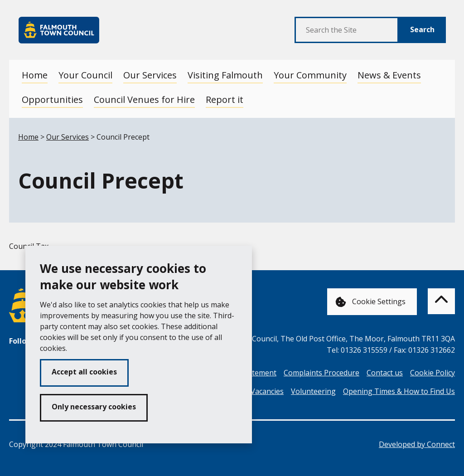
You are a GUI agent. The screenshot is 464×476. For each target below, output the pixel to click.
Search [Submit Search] (422, 29)
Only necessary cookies (94, 407)
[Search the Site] (347, 30)
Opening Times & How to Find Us (399, 391)
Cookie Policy (433, 373)
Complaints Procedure (321, 373)
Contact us (385, 373)
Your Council (85, 75)
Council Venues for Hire (144, 100)
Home (35, 75)
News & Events (389, 75)
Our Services (150, 75)
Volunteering (313, 391)
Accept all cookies (84, 372)
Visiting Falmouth (225, 75)
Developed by (417, 444)
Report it (225, 100)
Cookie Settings (370, 302)
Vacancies (267, 391)
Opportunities (52, 100)
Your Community (310, 75)
